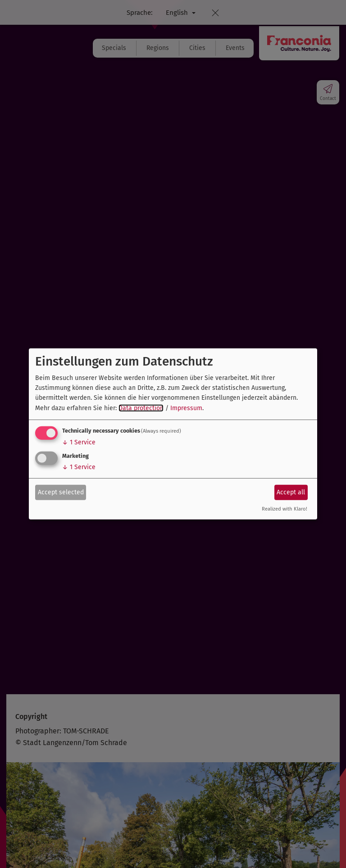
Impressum (186, 408)
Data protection (141, 408)
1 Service (79, 442)
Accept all (291, 492)
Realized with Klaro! (285, 509)
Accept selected (61, 492)
